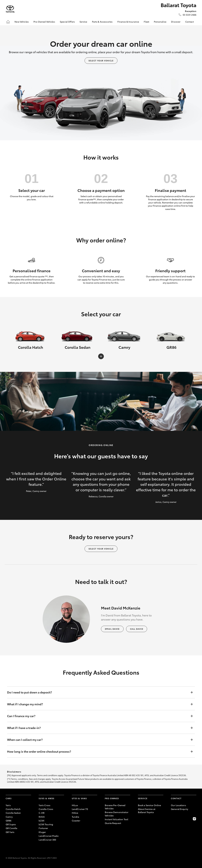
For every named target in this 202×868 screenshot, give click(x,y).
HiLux (75, 805)
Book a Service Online (150, 805)
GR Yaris (10, 832)
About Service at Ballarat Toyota (147, 811)
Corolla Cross (46, 809)
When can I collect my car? (98, 740)
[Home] (8, 22)
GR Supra (11, 824)
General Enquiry (180, 809)
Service (83, 22)
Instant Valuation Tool (116, 819)
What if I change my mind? (98, 704)
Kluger (42, 832)
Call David (137, 629)
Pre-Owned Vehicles (44, 22)
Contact (190, 22)
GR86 (9, 820)
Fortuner (43, 828)
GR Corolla (11, 828)
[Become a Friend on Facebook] (173, 819)
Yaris (8, 805)
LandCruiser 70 (80, 809)
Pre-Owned (112, 798)
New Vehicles (22, 22)
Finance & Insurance (128, 22)
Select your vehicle (101, 61)
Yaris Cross (45, 805)
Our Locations (178, 805)
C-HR (42, 813)
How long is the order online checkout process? (98, 752)
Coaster (76, 820)
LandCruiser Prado (49, 836)
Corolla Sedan (13, 813)
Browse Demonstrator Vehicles (117, 814)
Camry (9, 817)
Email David (112, 629)
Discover (176, 22)
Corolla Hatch (13, 809)
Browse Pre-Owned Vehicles (115, 807)
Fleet (146, 22)
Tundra (76, 817)
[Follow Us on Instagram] (194, 819)
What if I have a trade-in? (98, 728)
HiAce (75, 813)
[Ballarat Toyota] (10, 9)
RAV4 (42, 817)
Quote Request (113, 823)
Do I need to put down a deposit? (98, 692)
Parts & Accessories (102, 22)
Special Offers (67, 22)
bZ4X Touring (46, 824)
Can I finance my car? (98, 716)
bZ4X (42, 820)
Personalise (160, 22)
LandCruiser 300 (47, 840)
